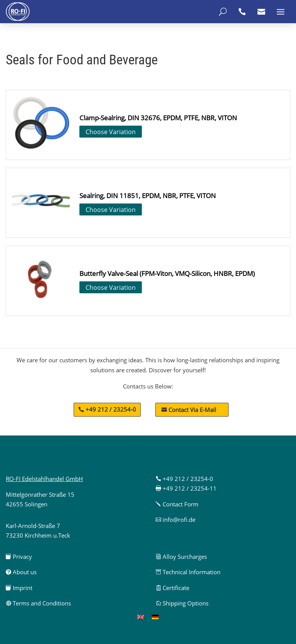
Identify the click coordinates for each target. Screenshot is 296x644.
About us (21, 572)
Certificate (172, 588)
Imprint (19, 588)
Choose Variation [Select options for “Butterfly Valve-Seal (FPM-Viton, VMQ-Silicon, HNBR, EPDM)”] (111, 288)
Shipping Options (182, 603)
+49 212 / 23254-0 (111, 409)
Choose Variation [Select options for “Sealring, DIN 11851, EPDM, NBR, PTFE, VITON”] (111, 210)
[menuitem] (141, 617)
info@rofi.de (176, 520)
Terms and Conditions (38, 603)
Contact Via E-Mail (189, 410)
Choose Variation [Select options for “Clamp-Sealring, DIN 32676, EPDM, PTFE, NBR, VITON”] (111, 132)
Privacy (19, 557)
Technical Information (188, 572)
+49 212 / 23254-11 (186, 488)
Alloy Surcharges (181, 557)
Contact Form (177, 504)
